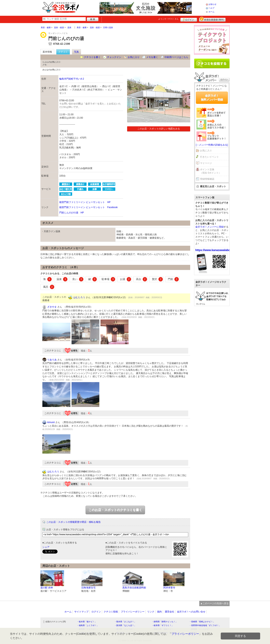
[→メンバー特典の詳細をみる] (212, 145)
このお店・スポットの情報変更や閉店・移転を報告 (74, 522)
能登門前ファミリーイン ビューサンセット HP (85, 202)
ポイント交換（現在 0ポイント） (210, 171)
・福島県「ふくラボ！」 (88, 625)
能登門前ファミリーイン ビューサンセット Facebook (88, 207)
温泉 (62, 279)
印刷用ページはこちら (176, 57)
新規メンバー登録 (212, 19)
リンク (151, 612)
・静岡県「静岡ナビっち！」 (165, 622)
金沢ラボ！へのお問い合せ (191, 612)
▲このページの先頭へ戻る (214, 603)
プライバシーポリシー (133, 612)
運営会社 (169, 612)
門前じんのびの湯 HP (72, 213)
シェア (46, 547)
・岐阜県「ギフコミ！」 (163, 625)
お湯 (126, 279)
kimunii (51, 422)
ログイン (189, 19)
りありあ (52, 360)
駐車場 (108, 279)
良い (78, 279)
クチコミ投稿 (111, 612)
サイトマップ (81, 612)
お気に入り (134, 57)
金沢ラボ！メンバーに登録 (209, 227)
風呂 (49, 287)
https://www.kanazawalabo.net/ (216, 250)
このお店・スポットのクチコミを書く (115, 510)
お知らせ (212, 4)
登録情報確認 (207, 179)
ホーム (211, 12)
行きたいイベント (209, 157)
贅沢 (157, 279)
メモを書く (152, 57)
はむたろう (79, 297)
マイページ (206, 163)
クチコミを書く (92, 57)
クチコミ (63, 52)
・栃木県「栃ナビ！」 (87, 622)
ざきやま (52, 307)
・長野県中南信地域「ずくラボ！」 (205, 625)
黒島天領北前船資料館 (134, 588)
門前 (173, 279)
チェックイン (114, 57)
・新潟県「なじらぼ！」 (125, 625)
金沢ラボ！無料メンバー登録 (212, 98)
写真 (76, 52)
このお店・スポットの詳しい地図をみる (159, 129)
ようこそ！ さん (168, 19)
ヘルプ (211, 8)
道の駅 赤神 (47, 588)
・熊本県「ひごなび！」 (125, 622)
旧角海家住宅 (88, 588)
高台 (142, 279)
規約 (159, 612)
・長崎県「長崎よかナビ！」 (202, 622)
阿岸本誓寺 (169, 588)
